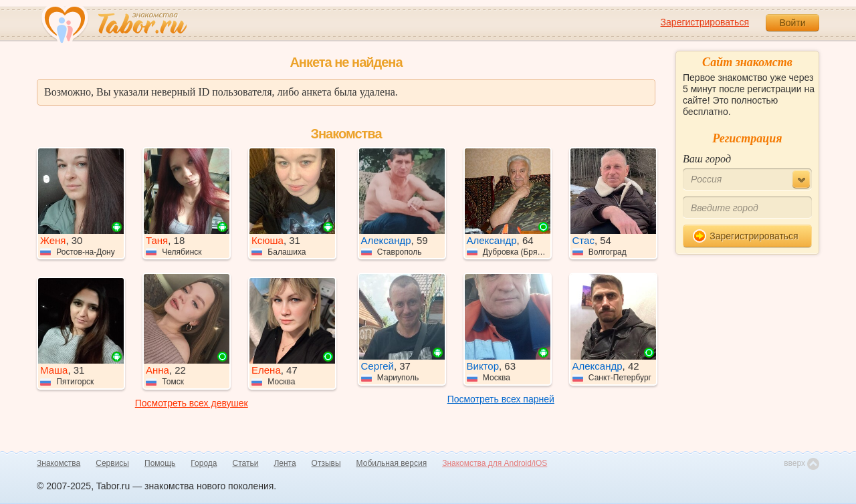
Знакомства (59, 463)
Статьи (246, 463)
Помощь (160, 463)
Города (204, 463)
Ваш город (707, 159)
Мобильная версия (392, 463)
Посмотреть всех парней (501, 399)
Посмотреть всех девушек (192, 403)
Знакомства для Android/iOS (495, 463)
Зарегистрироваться (705, 22)
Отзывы (326, 463)
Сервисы (112, 463)
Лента (285, 463)
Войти (792, 23)
